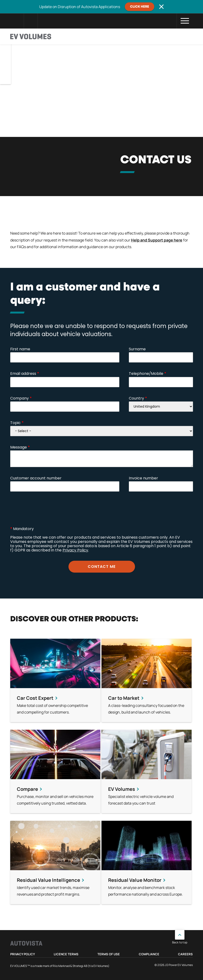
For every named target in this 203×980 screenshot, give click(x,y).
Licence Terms (66, 954)
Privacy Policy (23, 954)
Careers (185, 954)
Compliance (149, 954)
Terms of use (109, 954)
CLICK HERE (140, 7)
